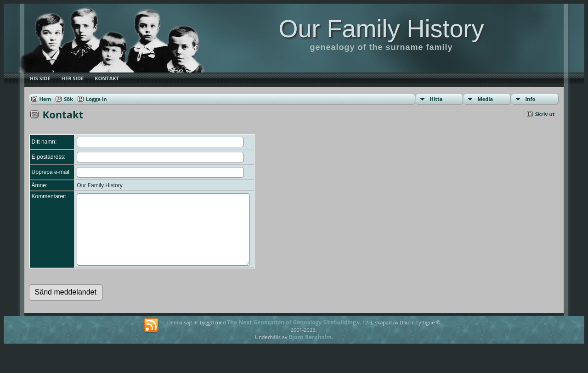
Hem (45, 99)
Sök (68, 99)
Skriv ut (545, 114)
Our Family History (381, 28)
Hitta (436, 99)
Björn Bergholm (310, 351)
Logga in (96, 99)
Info (530, 99)
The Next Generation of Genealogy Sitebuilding (291, 336)
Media (485, 99)
